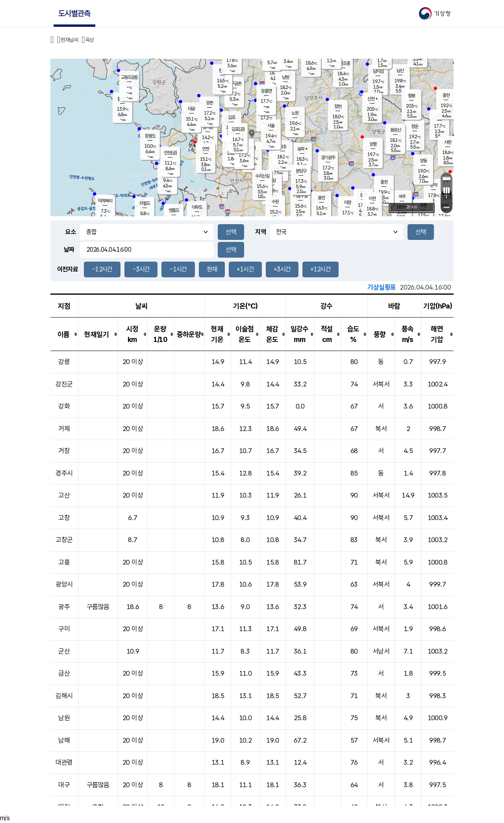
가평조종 (343, 63)
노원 (295, 113)
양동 (423, 161)
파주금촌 (234, 84)
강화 (64, 406)
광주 (64, 607)
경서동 (208, 127)
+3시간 (282, 269)
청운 (415, 126)
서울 (271, 126)
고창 (64, 518)
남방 (285, 77)
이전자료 (68, 269)
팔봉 (411, 96)
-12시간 (102, 269)
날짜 (69, 250)
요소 (71, 232)
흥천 (384, 182)
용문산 (396, 130)
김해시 (64, 696)
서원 (448, 142)
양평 (373, 144)
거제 (64, 429)
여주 (402, 197)
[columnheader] (64, 334)
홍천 (446, 95)
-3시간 (141, 269)
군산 (64, 651)
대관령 (64, 762)
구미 (64, 629)
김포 (232, 117)
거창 (64, 451)
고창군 (64, 540)
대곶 (191, 109)
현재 (212, 269)
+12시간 (321, 269)
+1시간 (245, 269)
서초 (283, 147)
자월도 (145, 203)
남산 (400, 71)
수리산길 (262, 176)
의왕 (272, 180)
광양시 (64, 584)
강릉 (64, 362)
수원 (275, 202)
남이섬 (378, 71)
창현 (338, 106)
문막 (434, 185)
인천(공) (170, 153)
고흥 (64, 562)
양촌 (209, 103)
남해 (64, 740)
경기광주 (328, 158)
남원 (64, 718)
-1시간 (178, 269)
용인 (321, 198)
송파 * (302, 149)
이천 (372, 199)
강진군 (64, 384)
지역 (260, 232)
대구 (64, 785)
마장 (348, 202)
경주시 (64, 473)
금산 (64, 673)
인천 (206, 149)
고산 (64, 495)
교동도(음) (129, 77)
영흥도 (174, 210)
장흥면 (266, 91)
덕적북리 (105, 201)
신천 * (372, 99)
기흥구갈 (300, 196)
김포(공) (238, 129)
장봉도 (150, 136)
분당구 (301, 171)
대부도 (197, 207)
